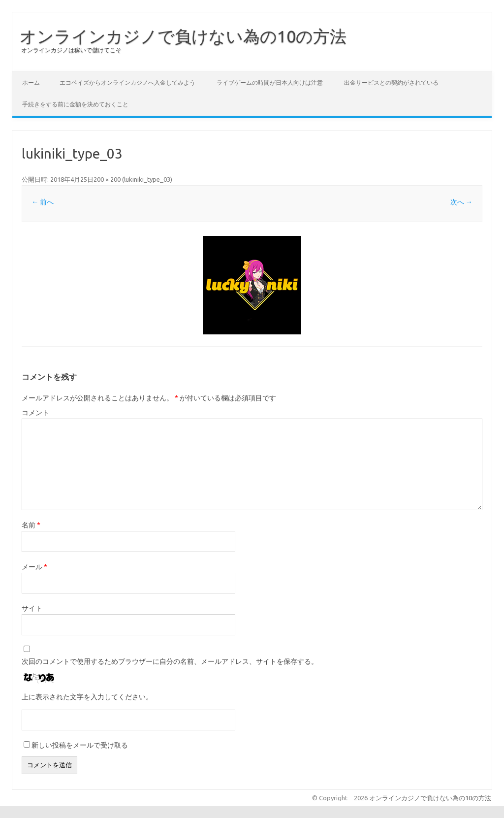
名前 (31, 525)
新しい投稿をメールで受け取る (80, 745)
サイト (32, 608)
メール (34, 567)
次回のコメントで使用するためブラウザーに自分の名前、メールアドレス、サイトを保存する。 (170, 661)
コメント (35, 413)
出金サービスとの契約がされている (391, 82)
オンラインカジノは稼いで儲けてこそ (71, 50)
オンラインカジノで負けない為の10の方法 (183, 36)
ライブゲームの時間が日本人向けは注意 (270, 82)
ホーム (31, 82)
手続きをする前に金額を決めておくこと (75, 104)
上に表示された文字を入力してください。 (87, 697)
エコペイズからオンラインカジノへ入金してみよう (127, 82)
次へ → (461, 202)
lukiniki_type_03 (147, 179)
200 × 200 (107, 179)
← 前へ (43, 202)
